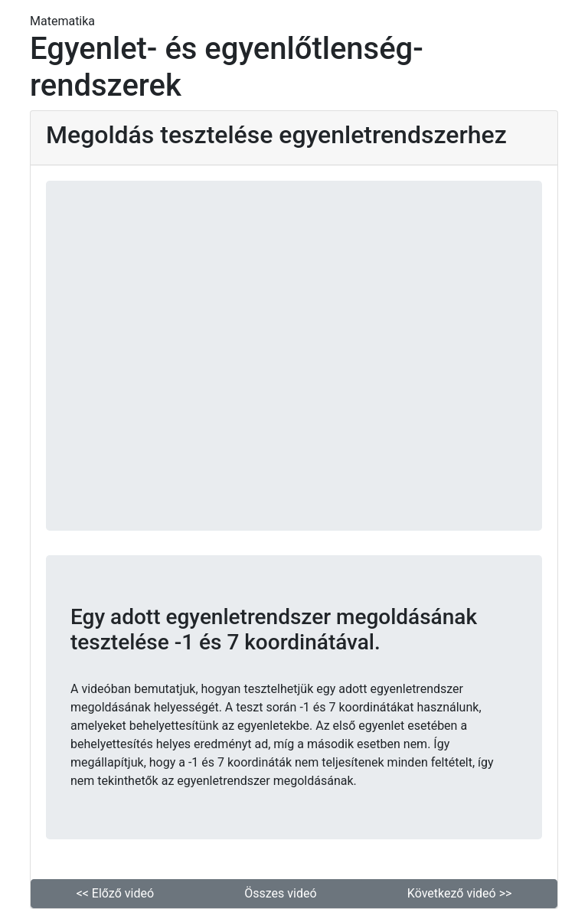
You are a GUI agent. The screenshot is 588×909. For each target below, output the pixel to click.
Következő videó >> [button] (460, 893)
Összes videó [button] (280, 893)
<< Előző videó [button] (115, 893)
